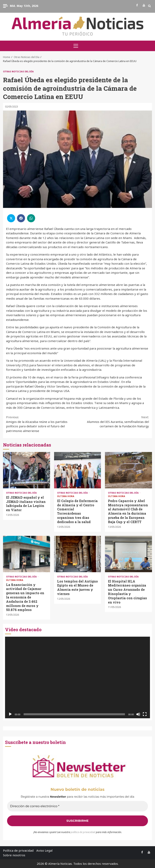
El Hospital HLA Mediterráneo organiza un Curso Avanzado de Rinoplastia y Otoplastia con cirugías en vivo (128, 554)
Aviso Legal (44, 850)
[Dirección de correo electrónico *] (77, 806)
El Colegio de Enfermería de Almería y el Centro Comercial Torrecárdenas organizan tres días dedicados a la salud (78, 470)
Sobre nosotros (14, 855)
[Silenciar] (138, 714)
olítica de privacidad (84, 832)
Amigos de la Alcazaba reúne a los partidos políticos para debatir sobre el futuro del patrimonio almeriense (42, 424)
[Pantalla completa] (145, 714)
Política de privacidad (18, 850)
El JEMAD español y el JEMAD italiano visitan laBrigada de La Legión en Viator (27, 470)
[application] (77, 677)
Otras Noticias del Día (18, 71)
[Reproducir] (10, 714)
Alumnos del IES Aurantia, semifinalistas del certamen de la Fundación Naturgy (113, 421)
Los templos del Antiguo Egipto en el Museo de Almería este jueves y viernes (78, 554)
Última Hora (66, 496)
